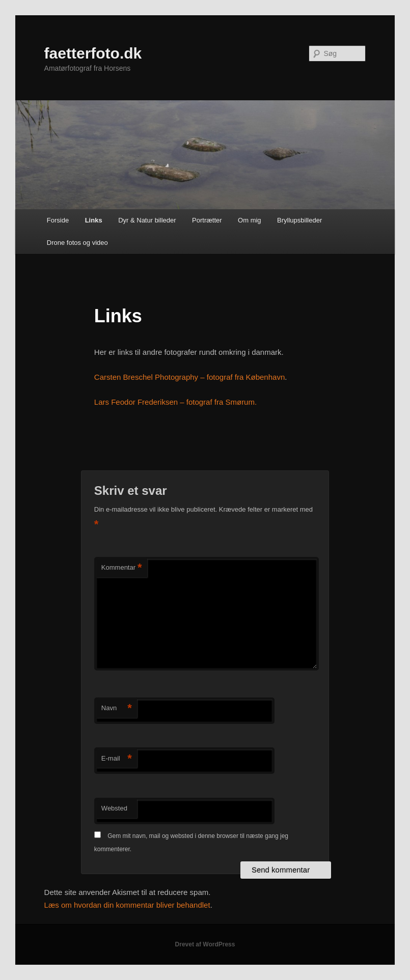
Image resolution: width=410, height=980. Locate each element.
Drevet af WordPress (205, 944)
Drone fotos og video (77, 243)
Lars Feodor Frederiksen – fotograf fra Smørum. (175, 402)
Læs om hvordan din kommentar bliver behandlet (127, 905)
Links (94, 220)
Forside (58, 220)
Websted (114, 808)
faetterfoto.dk (93, 53)
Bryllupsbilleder (299, 220)
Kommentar (122, 568)
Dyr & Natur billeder (147, 220)
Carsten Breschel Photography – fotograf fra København (189, 377)
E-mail (117, 759)
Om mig (250, 220)
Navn (117, 708)
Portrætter (207, 220)
